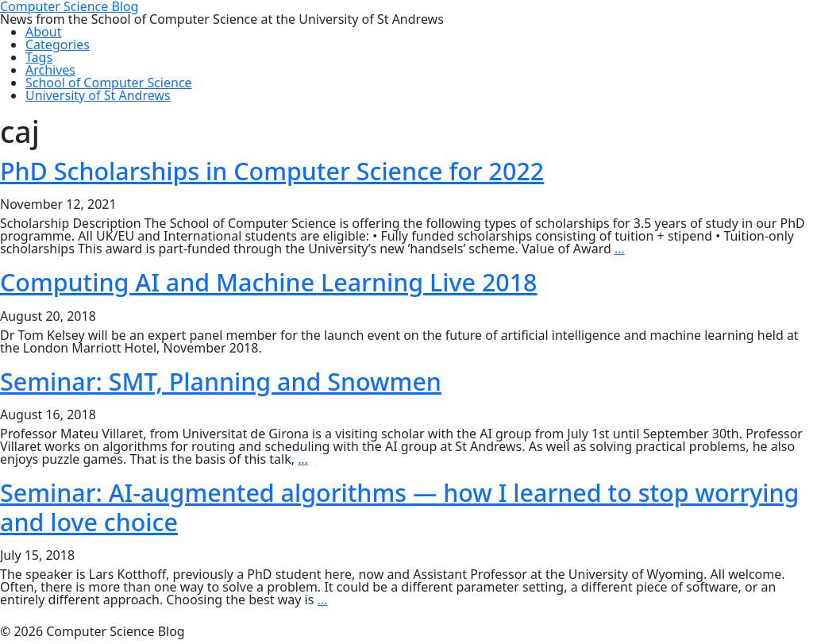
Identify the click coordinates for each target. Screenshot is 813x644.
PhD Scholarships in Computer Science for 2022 (272, 171)
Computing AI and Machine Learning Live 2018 (268, 282)
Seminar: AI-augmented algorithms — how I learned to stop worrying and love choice (399, 507)
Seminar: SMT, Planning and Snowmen (221, 381)
